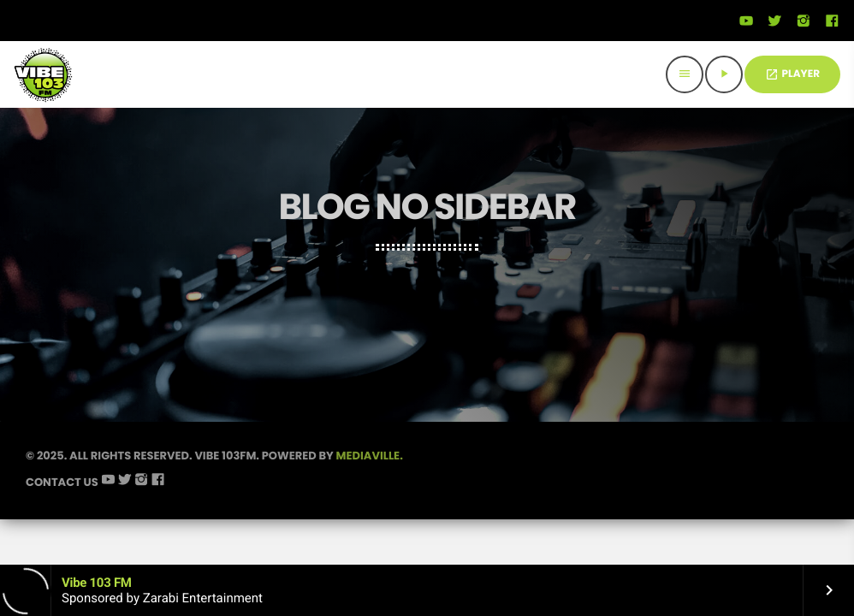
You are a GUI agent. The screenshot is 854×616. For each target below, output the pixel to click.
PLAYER (792, 74)
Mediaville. (370, 456)
